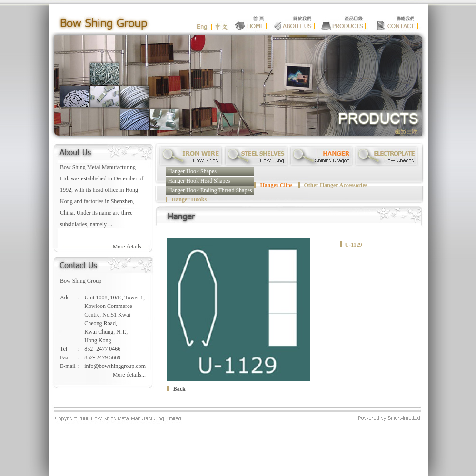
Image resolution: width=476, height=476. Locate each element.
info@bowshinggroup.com (115, 366)
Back (179, 389)
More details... (129, 247)
